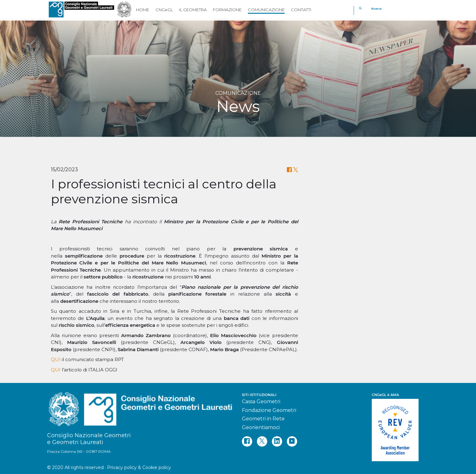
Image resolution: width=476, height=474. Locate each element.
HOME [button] (143, 10)
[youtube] (292, 441)
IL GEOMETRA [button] (193, 10)
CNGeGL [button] (164, 10)
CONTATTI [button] (301, 10)
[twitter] (262, 441)
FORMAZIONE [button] (227, 10)
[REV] (400, 427)
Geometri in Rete (263, 419)
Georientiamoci (261, 427)
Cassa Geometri (261, 401)
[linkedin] (277, 441)
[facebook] (247, 441)
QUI (56, 359)
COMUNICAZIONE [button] (266, 10)
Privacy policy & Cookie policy (139, 467)
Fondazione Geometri (269, 410)
